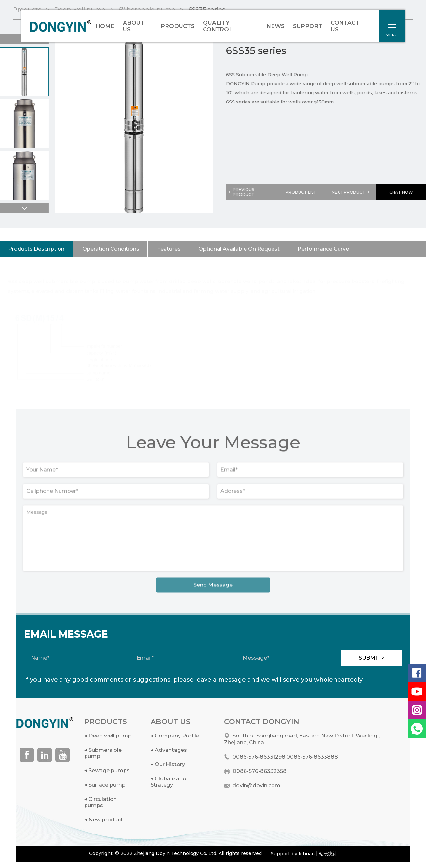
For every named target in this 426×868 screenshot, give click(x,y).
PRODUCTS (178, 26)
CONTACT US (345, 26)
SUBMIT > (372, 658)
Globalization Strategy (170, 782)
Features (169, 249)
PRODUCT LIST (301, 192)
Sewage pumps (109, 771)
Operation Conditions (111, 249)
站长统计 (328, 854)
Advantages (171, 750)
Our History (170, 764)
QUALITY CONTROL (218, 26)
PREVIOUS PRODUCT (241, 192)
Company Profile (177, 736)
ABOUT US (134, 26)
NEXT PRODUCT (351, 192)
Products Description (36, 249)
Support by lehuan (293, 854)
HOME (105, 26)
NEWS (275, 26)
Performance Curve (323, 249)
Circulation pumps (100, 802)
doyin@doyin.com (256, 785)
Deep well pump (110, 736)
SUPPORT (308, 26)
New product (106, 820)
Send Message (213, 587)
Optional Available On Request (239, 249)
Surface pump (107, 785)
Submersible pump (103, 753)
